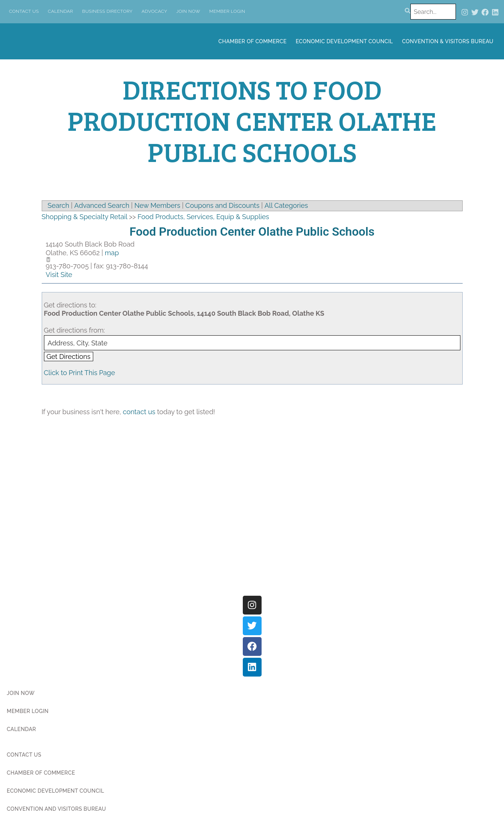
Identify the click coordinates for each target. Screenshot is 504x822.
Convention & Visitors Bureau (448, 41)
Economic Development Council (344, 41)
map (112, 253)
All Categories (286, 205)
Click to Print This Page (80, 373)
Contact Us (24, 11)
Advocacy (154, 11)
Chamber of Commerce (253, 41)
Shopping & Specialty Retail (85, 217)
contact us (139, 412)
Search (59, 205)
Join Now (188, 11)
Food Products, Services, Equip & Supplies (203, 217)
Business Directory (107, 11)
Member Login (227, 11)
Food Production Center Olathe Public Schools (252, 232)
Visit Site (59, 275)
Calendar (60, 11)
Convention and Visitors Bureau (56, 809)
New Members (157, 205)
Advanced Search (102, 205)
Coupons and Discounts (222, 205)
